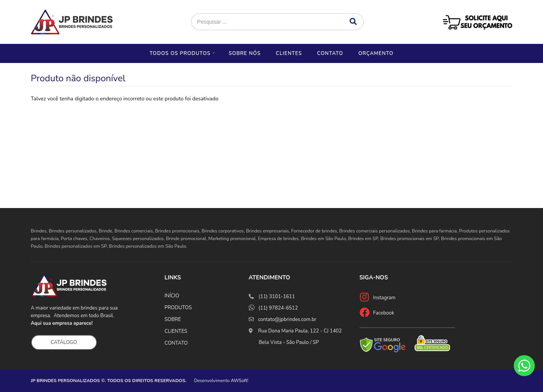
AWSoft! (240, 381)
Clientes (289, 53)
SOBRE (173, 319)
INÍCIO (172, 296)
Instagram (384, 298)
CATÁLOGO (64, 342)
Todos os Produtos (180, 53)
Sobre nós (245, 53)
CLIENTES (176, 331)
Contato (330, 53)
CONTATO (176, 343)
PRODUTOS (178, 308)
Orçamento (376, 53)
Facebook (383, 313)
